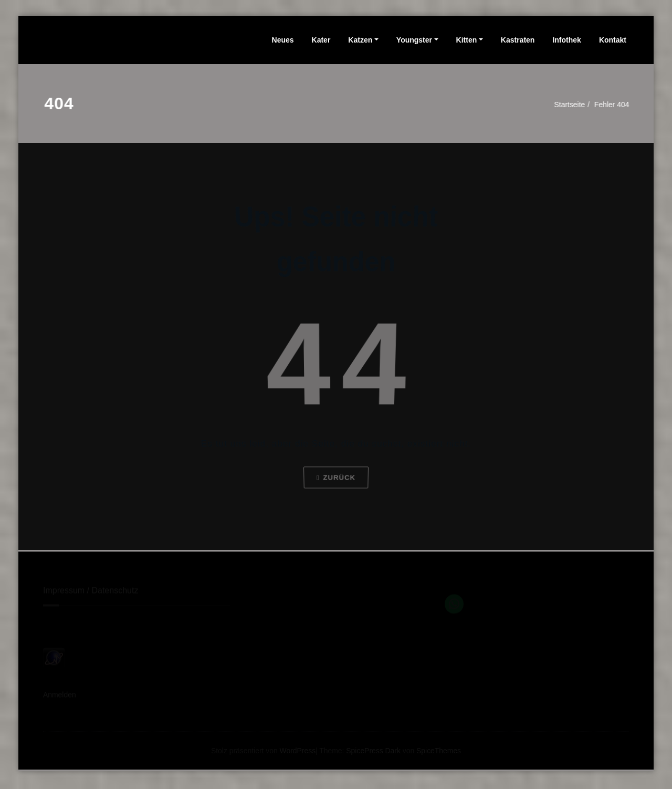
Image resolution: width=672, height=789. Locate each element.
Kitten (467, 40)
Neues (283, 40)
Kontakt (613, 40)
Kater (321, 40)
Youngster (414, 40)
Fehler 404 (615, 104)
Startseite (569, 104)
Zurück (336, 484)
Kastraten (518, 40)
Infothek (566, 40)
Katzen (360, 40)
